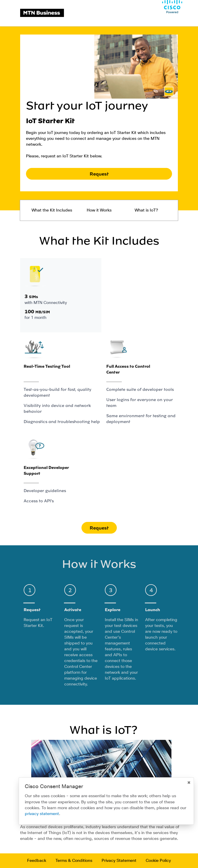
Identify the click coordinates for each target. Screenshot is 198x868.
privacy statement (42, 814)
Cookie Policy (158, 861)
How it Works (99, 210)
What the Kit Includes (52, 210)
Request (99, 174)
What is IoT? (146, 210)
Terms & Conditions (74, 861)
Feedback (37, 861)
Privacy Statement (119, 861)
